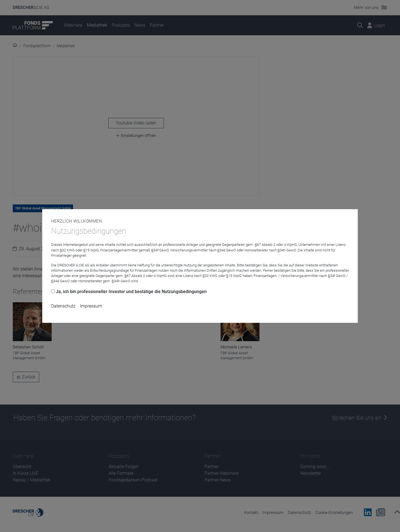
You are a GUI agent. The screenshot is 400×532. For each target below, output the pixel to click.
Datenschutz (63, 306)
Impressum (91, 306)
